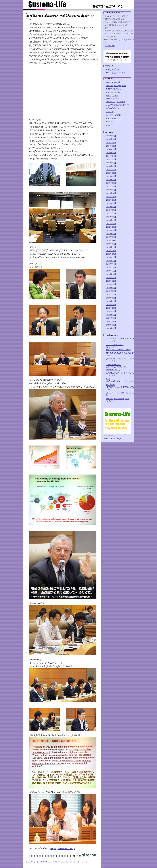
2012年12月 (111, 203)
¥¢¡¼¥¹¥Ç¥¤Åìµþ (113, 82)
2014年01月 (111, 166)
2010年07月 (111, 294)
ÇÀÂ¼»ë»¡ (111, 122)
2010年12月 (111, 278)
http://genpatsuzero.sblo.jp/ (63, 849)
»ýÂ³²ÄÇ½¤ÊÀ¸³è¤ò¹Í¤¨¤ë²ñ (118, 105)
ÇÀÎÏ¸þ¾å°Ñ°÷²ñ (113, 70)
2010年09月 (111, 288)
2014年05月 (111, 153)
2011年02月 (111, 271)
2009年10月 (111, 325)
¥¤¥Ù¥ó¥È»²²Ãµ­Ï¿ (114, 89)
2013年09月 (111, 180)
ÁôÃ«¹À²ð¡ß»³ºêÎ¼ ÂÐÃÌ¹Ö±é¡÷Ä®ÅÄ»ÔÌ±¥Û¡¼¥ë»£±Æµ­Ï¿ (116, 367)
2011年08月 (111, 251)
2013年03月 (111, 197)
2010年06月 (111, 298)
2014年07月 (111, 149)
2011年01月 (111, 274)
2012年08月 (111, 210)
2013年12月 (111, 170)
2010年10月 (111, 284)
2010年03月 (111, 308)
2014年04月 (111, 156)
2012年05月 (111, 220)
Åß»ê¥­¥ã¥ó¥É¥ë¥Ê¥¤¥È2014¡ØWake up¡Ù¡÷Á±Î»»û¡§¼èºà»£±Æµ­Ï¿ (119, 347)
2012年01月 (111, 234)
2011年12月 (111, 237)
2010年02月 (111, 311)
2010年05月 (111, 301)
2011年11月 (111, 240)
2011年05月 (111, 261)
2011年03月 (111, 267)
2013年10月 (111, 176)
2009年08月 (111, 328)
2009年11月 (111, 322)
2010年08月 (111, 291)
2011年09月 (111, 247)
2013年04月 (111, 193)
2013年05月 (111, 190)
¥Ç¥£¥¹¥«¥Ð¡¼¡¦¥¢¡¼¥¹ (116, 73)
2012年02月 (111, 230)
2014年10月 (111, 146)
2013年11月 (111, 173)
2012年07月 (111, 213)
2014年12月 (111, 139)
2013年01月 (111, 200)
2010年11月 (111, 281)
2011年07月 (111, 254)
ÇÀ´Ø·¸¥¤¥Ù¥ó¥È (113, 118)
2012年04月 (111, 224)
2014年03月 (111, 159)
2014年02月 (111, 163)
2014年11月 (111, 143)
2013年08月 (111, 183)
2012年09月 (111, 207)
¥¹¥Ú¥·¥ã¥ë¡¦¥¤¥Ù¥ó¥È (116, 102)
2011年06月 (111, 257)
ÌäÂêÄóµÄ (111, 46)
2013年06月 (111, 186)
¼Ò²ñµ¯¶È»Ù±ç (113, 108)
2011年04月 (111, 264)
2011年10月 (111, 244)
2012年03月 (111, 227)
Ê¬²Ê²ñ (109, 125)
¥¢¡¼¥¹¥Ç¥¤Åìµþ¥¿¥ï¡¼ (116, 86)
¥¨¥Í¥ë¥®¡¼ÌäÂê (45, 862)
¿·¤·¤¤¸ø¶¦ (110, 112)
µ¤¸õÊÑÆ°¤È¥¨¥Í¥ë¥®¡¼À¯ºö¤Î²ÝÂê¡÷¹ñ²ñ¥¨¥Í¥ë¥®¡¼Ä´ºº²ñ (125, 387)
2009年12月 (111, 318)
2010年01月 (111, 315)
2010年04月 (111, 305)
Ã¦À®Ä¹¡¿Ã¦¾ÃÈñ (114, 115)
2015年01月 (111, 136)
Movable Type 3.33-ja (112, 438)
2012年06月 (111, 217)
